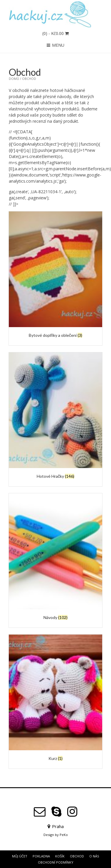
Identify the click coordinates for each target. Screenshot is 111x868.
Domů (14, 79)
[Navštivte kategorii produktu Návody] (55, 557)
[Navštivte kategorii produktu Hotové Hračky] (55, 416)
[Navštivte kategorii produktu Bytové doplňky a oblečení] (55, 275)
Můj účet (20, 856)
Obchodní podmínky (56, 862)
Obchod (77, 856)
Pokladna (41, 856)
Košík (60, 856)
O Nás (94, 856)
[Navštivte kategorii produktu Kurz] (55, 699)
